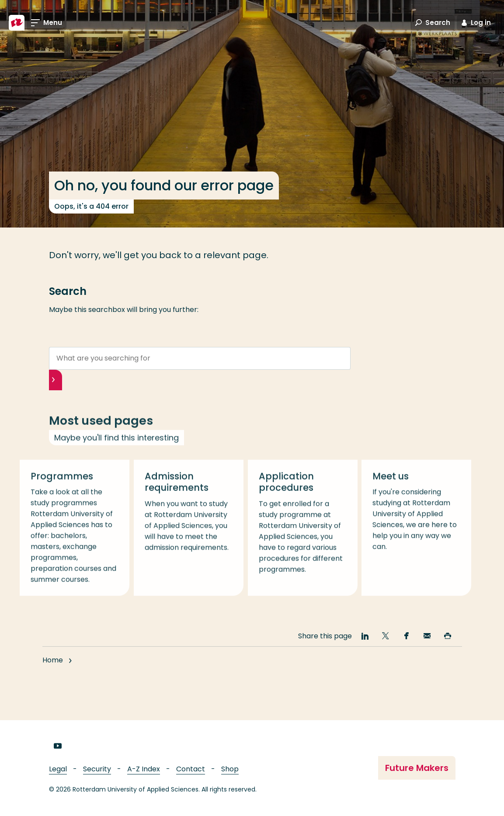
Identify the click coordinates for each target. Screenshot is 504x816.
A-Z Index (144, 769)
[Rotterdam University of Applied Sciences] (17, 23)
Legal (58, 769)
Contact (191, 769)
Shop (230, 769)
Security (97, 769)
